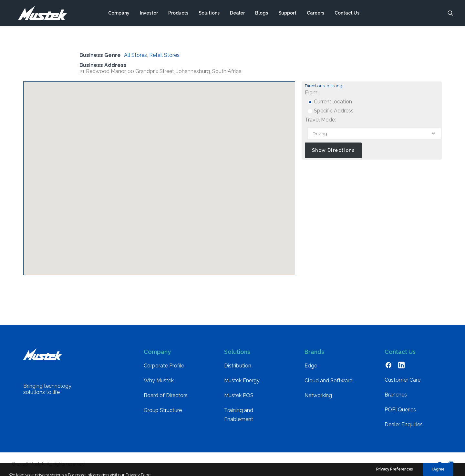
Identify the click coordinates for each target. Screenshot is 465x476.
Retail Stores (164, 55)
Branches (396, 395)
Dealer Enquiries (404, 424)
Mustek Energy (242, 381)
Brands (314, 352)
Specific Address (331, 111)
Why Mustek (159, 381)
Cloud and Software (328, 381)
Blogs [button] (262, 14)
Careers (315, 14)
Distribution (238, 366)
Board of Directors (166, 395)
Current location (330, 102)
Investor (149, 14)
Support (287, 14)
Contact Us (347, 14)
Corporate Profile (164, 366)
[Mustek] (39, 14)
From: (312, 93)
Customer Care (403, 380)
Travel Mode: (320, 120)
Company (119, 14)
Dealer (237, 14)
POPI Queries (400, 410)
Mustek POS (239, 395)
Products (178, 14)
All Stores (135, 55)
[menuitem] (119, 14)
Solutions (209, 14)
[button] (450, 14)
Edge (311, 366)
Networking (318, 395)
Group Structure (163, 410)
